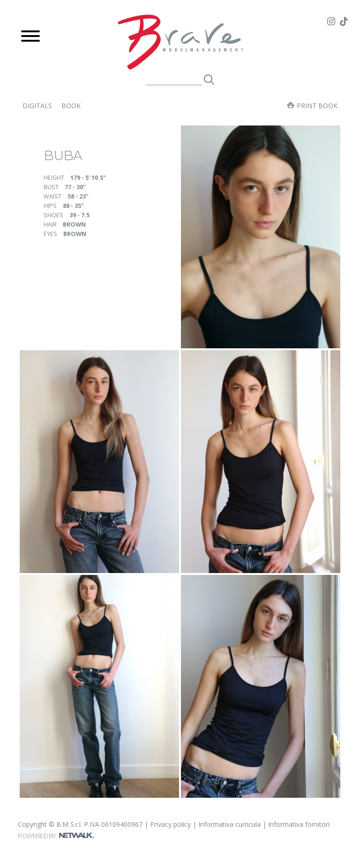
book (71, 106)
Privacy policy (170, 824)
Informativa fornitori (299, 824)
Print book (312, 106)
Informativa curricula (229, 824)
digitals (37, 106)
